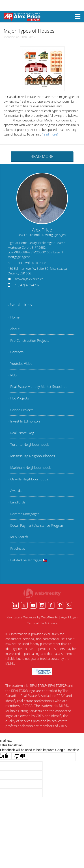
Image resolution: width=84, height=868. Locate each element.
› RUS (12, 379)
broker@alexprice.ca (29, 279)
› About (14, 329)
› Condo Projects (21, 416)
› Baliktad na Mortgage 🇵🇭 (28, 575)
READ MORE (42, 156)
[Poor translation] (20, 772)
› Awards (15, 502)
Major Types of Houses (26, 31)
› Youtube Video (21, 366)
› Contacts (16, 354)
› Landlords (17, 514)
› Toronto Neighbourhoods (29, 452)
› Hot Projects (19, 403)
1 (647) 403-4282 (27, 285)
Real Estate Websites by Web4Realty (32, 633)
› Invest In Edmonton (24, 428)
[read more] (50, 134)
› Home (14, 317)
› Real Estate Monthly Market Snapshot (38, 391)
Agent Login (69, 633)
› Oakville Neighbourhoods (29, 489)
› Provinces (17, 563)
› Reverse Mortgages (24, 526)
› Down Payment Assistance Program (37, 539)
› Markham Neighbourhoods (30, 477)
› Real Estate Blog (22, 440)
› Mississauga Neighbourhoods (32, 465)
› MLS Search (18, 551)
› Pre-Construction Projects (29, 342)
